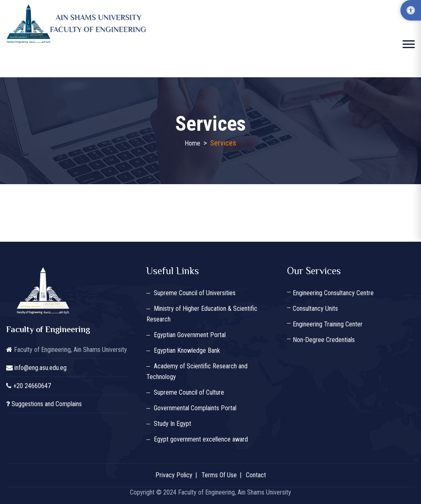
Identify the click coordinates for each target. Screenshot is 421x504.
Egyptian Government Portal (190, 335)
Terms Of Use (219, 475)
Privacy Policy (174, 475)
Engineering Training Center (328, 324)
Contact (256, 475)
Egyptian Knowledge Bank (187, 350)
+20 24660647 (32, 386)
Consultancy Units (315, 309)
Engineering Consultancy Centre (333, 293)
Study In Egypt (172, 424)
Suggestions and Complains (47, 404)
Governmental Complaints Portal (195, 408)
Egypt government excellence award (201, 439)
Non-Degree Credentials (324, 340)
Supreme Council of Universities (195, 293)
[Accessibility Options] (411, 10)
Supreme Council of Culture (189, 392)
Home (192, 143)
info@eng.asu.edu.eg (40, 368)
